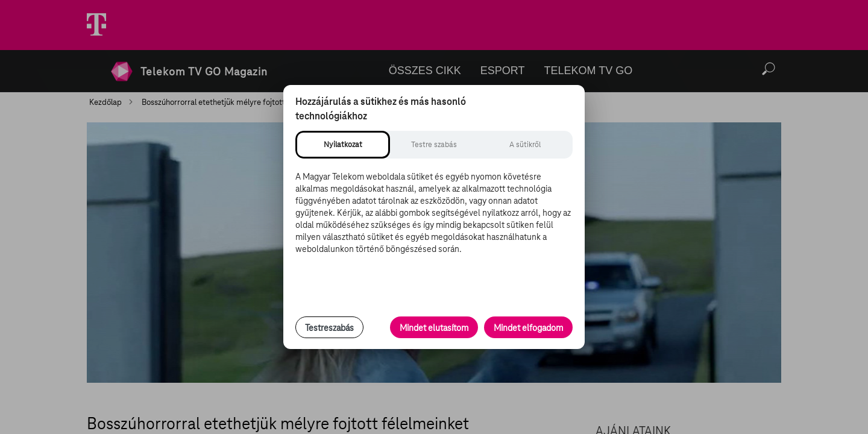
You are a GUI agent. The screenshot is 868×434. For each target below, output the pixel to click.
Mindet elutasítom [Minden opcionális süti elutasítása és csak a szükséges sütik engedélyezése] (434, 328)
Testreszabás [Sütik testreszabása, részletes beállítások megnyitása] (329, 328)
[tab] (343, 145)
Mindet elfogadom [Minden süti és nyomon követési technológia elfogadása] (528, 328)
